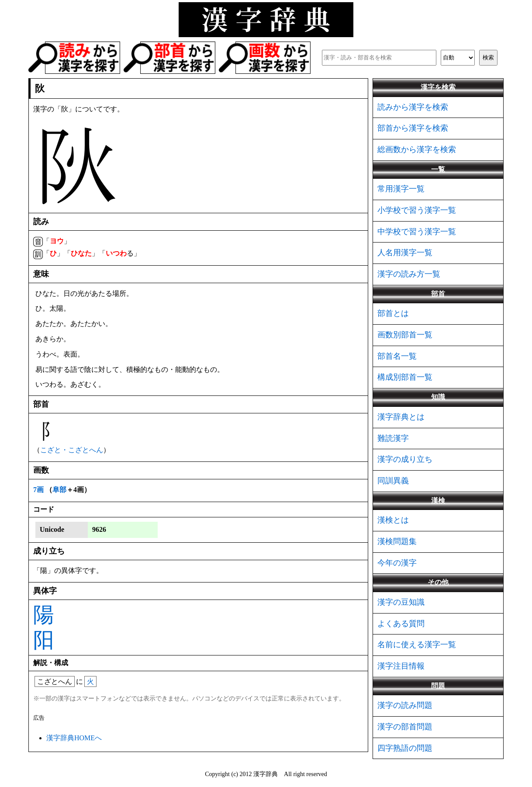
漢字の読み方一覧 (409, 274)
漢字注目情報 (401, 666)
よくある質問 (401, 624)
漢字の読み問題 (405, 705)
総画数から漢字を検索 (417, 149)
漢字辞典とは (401, 417)
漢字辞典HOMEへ (74, 738)
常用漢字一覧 (401, 189)
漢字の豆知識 (401, 602)
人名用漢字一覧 (405, 253)
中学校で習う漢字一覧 (417, 232)
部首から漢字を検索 (413, 128)
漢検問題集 (397, 541)
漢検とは (393, 520)
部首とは (393, 313)
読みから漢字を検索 (413, 107)
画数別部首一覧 (405, 335)
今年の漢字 (397, 563)
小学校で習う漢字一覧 (417, 210)
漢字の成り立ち (405, 459)
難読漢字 (393, 438)
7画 (38, 490)
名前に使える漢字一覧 (417, 645)
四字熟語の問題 (405, 748)
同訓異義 (393, 481)
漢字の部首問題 (405, 727)
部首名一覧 (397, 356)
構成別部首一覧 (405, 377)
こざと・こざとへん (72, 450)
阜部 (59, 490)
